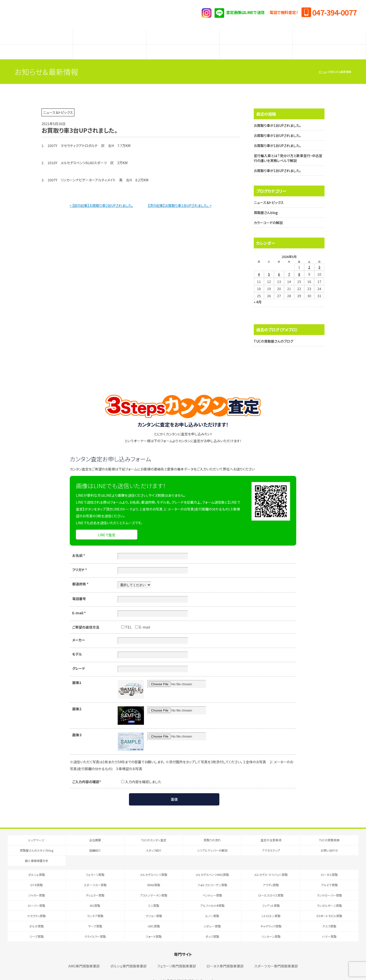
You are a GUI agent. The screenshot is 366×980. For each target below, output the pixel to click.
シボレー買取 (212, 916)
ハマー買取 (329, 927)
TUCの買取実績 (329, 34)
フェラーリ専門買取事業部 (177, 956)
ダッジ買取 (212, 927)
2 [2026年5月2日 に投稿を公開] (309, 257)
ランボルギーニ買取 (329, 896)
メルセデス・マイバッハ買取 (271, 865)
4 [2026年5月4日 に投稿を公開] (259, 264)
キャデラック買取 (271, 916)
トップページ (36, 830)
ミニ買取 (154, 896)
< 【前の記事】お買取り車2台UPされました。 (101, 196)
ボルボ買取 (36, 916)
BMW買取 (154, 875)
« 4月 (258, 292)
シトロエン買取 (271, 906)
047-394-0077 (335, 12)
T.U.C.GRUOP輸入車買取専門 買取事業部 (66, 15)
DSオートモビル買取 (329, 906)
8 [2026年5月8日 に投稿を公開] (299, 264)
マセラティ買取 (36, 906)
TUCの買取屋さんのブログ (274, 331)
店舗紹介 (110, 44)
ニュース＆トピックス (269, 193)
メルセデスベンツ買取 (154, 865)
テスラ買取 (329, 916)
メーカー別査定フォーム (256, 34)
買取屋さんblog (266, 203)
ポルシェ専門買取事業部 (128, 956)
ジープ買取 (37, 927)
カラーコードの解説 (268, 213)
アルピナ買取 (329, 875)
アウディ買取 (271, 875)
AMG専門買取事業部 (84, 956)
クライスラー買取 (95, 927)
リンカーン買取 (271, 927)
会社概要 (95, 830)
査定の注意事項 (183, 34)
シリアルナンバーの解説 (256, 44)
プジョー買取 (154, 906)
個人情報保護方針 (37, 851)
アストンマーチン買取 (154, 885)
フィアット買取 (271, 896)
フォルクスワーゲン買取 (212, 875)
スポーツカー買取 (95, 875)
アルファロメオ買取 (212, 896)
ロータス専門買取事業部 (225, 956)
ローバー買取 (36, 896)
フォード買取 (154, 927)
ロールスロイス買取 (271, 885)
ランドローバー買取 (329, 885)
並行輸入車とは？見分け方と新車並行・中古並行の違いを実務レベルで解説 (288, 148)
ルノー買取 (212, 906)
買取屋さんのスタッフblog (37, 44)
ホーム (322, 62)
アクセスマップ (329, 44)
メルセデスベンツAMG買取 (212, 865)
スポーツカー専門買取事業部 (276, 956)
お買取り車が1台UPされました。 (277, 116)
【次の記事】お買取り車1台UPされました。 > (180, 196)
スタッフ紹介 (183, 44)
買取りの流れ (110, 34)
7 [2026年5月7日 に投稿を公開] (289, 264)
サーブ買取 (95, 916)
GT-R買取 (36, 875)
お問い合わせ (329, 840)
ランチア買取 (95, 906)
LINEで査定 (107, 525)
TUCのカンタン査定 (37, 34)
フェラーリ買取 (95, 865)
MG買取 (95, 896)
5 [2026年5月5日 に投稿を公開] (269, 264)
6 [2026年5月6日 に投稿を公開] (279, 264)
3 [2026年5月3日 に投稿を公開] (319, 257)
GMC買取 (154, 916)
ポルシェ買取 (37, 865)
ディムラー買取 (95, 885)
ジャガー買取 (37, 885)
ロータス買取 (329, 865)
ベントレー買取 (212, 885)
